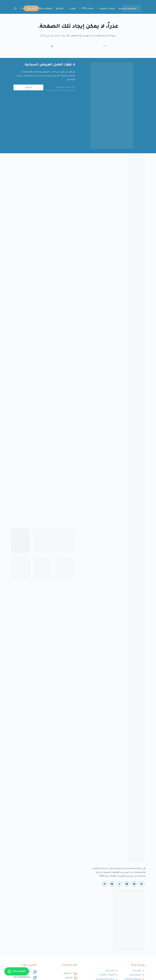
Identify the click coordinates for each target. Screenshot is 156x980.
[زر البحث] (52, 46)
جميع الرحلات (135, 975)
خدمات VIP (86, 8)
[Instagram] (127, 884)
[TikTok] (119, 884)
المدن (71, 8)
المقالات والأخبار (43, 8)
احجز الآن (31, 8)
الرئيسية (137, 971)
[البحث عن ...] (81, 46)
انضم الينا (110, 971)
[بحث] (15, 8)
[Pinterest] (105, 884)
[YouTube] (112, 884)
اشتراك (28, 87)
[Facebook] (142, 884)
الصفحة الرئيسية (128, 8)
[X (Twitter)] (134, 884)
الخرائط (60, 8)
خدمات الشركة (105, 8)
